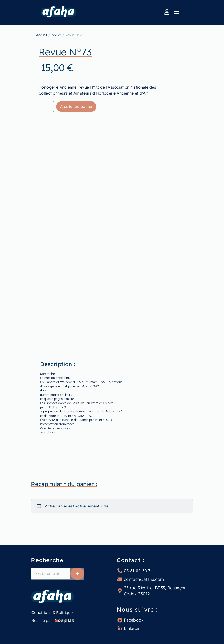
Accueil (42, 35)
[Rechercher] (77, 574)
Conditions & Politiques (53, 612)
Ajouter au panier (76, 106)
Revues (56, 35)
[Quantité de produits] (46, 107)
